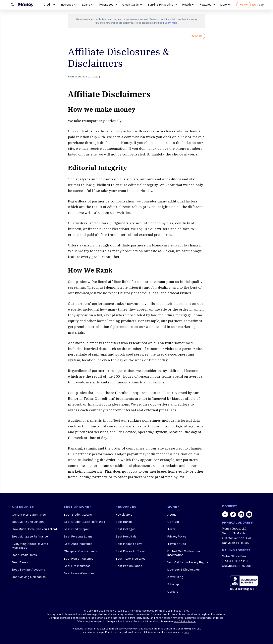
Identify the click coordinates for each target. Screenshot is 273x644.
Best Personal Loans (78, 537)
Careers (173, 592)
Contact (173, 522)
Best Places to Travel (131, 551)
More (224, 5)
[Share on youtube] (249, 514)
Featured (206, 5)
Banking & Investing (161, 5)
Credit (48, 5)
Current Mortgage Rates (29, 515)
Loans (86, 5)
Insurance (67, 5)
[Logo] (26, 5)
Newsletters (124, 515)
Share (197, 36)
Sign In (244, 5)
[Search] (13, 5)
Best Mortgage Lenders (28, 522)
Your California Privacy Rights (188, 562)
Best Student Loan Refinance (84, 522)
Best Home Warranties (79, 573)
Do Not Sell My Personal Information (184, 553)
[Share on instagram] (241, 514)
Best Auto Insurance (78, 544)
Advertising (175, 577)
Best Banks (20, 562)
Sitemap (173, 584)
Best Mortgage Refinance (30, 537)
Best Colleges (126, 529)
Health (187, 5)
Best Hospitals (126, 537)
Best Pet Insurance (129, 566)
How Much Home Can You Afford (34, 529)
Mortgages (106, 5)
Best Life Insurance (77, 566)
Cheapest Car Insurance (81, 551)
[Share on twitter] (233, 514)
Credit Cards (131, 5)
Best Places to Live (129, 544)
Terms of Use (177, 544)
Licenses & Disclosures (184, 570)
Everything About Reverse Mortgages (30, 546)
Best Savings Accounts (29, 570)
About (172, 515)
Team (171, 529)
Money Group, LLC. (117, 611)
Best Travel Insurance (131, 559)
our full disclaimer (185, 622)
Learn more (171, 23)
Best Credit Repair (77, 529)
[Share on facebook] (225, 514)
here (187, 632)
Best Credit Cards (25, 555)
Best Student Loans (78, 515)
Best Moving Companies (29, 577)
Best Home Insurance (79, 559)
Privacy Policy (177, 537)
